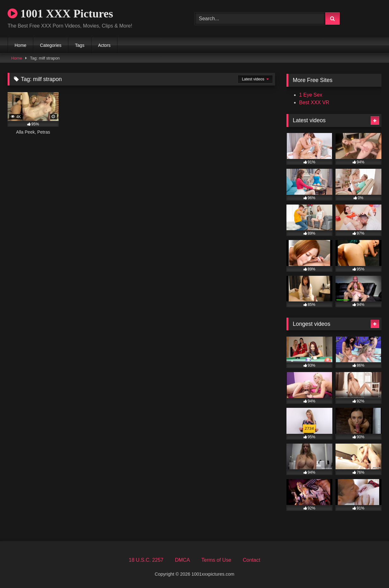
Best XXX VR (314, 102)
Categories (51, 45)
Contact (251, 560)
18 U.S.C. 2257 (146, 560)
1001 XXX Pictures (60, 14)
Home (20, 45)
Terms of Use (216, 560)
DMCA (182, 560)
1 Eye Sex (311, 95)
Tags (80, 45)
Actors (104, 45)
